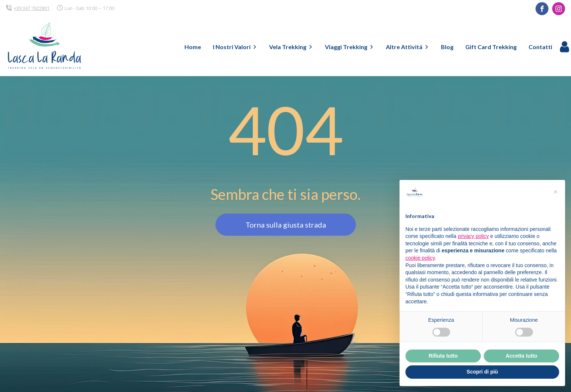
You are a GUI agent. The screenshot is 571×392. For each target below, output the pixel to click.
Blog (447, 47)
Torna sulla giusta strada (286, 225)
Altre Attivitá (407, 47)
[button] (555, 192)
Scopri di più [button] (482, 372)
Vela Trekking (291, 47)
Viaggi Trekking (349, 47)
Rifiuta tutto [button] (443, 356)
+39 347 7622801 (32, 8)
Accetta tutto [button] (521, 356)
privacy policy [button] (473, 236)
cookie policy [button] (420, 258)
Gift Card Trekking (491, 47)
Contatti (540, 47)
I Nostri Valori (235, 47)
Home (193, 47)
